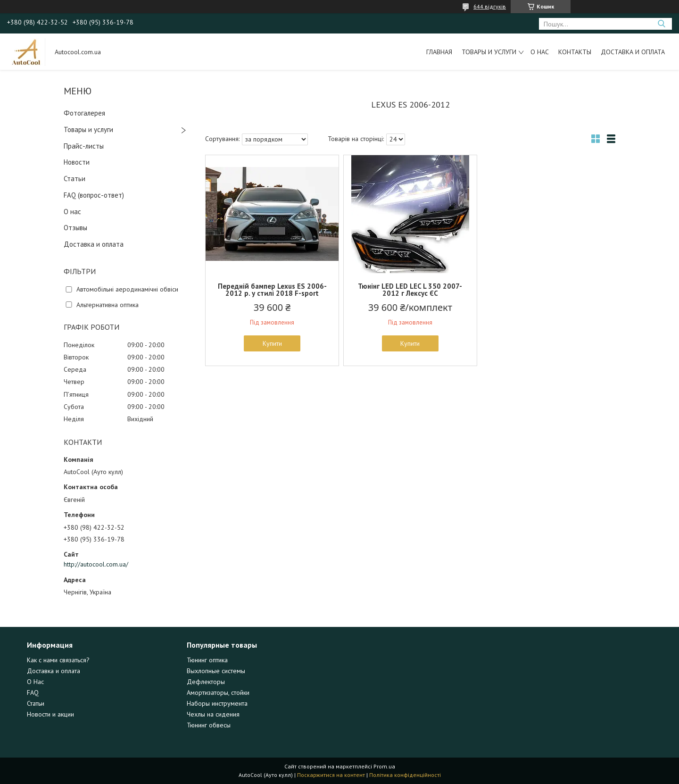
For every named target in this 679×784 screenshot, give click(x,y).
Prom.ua (384, 766)
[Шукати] (661, 24)
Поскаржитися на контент (331, 775)
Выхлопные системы (216, 671)
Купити (272, 343)
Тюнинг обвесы (209, 725)
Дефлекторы (206, 682)
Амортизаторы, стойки (218, 692)
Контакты (575, 52)
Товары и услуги (489, 52)
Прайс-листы (84, 146)
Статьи (75, 179)
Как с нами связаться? (58, 660)
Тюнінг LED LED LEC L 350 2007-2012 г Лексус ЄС (410, 290)
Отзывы (75, 228)
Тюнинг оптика (207, 660)
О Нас (35, 682)
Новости (77, 162)
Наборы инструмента (217, 703)
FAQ (33, 692)
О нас (540, 52)
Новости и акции (50, 714)
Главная (439, 52)
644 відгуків (490, 6)
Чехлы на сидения (213, 714)
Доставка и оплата (633, 52)
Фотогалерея (84, 113)
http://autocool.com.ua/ (96, 564)
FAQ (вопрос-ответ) (94, 195)
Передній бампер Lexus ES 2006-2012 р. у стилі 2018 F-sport (272, 290)
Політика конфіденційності (405, 775)
